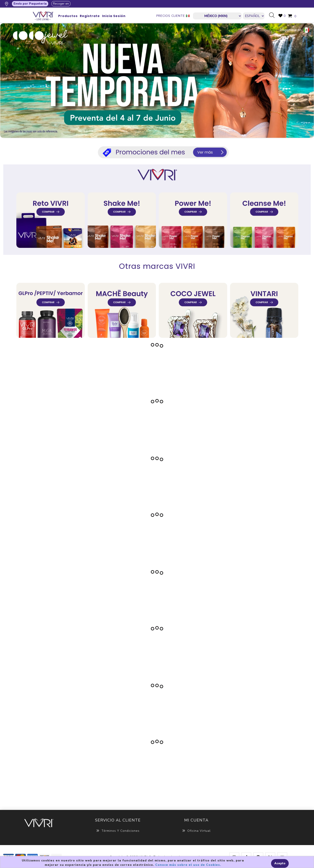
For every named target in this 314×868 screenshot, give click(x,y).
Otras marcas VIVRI (157, 266)
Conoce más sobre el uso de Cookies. (188, 865)
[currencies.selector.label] (217, 16)
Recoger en (61, 4)
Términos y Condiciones (118, 831)
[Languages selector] (254, 16)
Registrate (90, 16)
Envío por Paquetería (30, 4)
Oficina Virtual (196, 831)
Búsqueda (273, 16)
